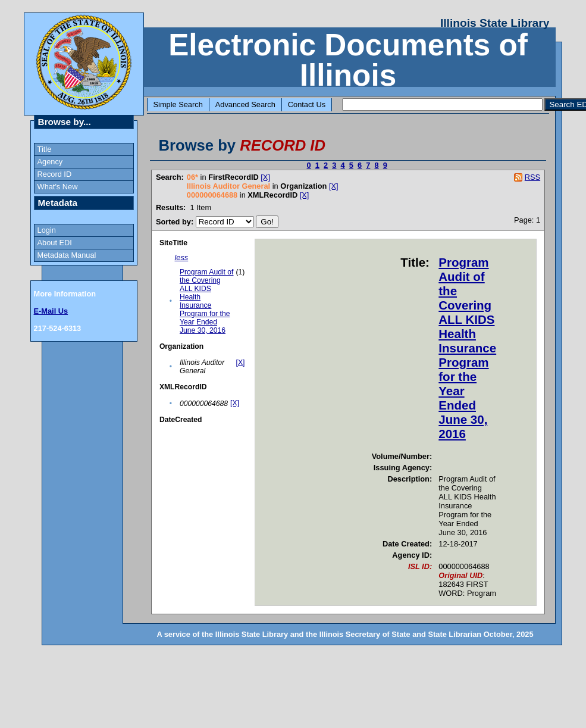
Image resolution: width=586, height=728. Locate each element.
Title (45, 149)
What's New (58, 187)
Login (47, 230)
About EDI (55, 243)
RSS (532, 177)
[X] (265, 177)
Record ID (55, 174)
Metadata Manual (67, 255)
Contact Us (307, 104)
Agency (50, 162)
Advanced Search (245, 104)
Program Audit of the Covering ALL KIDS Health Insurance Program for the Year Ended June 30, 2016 (207, 301)
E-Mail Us (51, 311)
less (182, 257)
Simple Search (178, 104)
